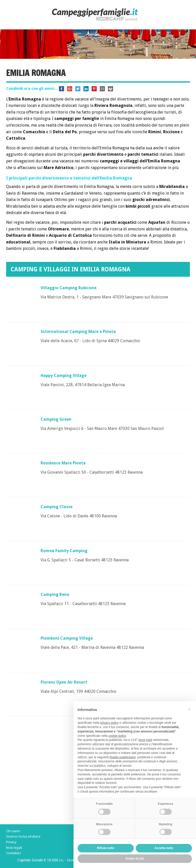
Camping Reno (55, 594)
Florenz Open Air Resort (64, 682)
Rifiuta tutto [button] (106, 848)
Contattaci (14, 853)
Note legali (14, 848)
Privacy (11, 842)
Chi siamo (13, 831)
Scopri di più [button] (135, 859)
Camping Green (56, 419)
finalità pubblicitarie (122, 757)
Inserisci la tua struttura (23, 836)
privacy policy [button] (109, 723)
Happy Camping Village (64, 376)
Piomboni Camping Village (67, 638)
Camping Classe (57, 507)
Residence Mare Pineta (63, 463)
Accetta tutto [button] (164, 848)
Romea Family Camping (64, 551)
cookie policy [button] (117, 736)
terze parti (145, 740)
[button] (189, 709)
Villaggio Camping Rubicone (69, 288)
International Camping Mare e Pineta (78, 332)
